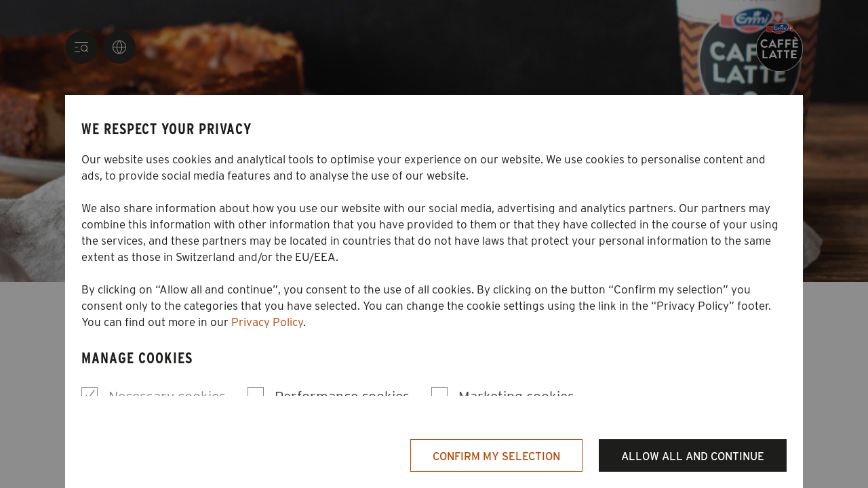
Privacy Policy (267, 321)
